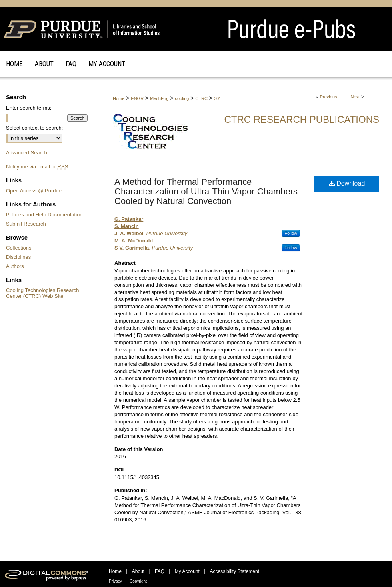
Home (119, 98)
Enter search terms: (29, 108)
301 (218, 98)
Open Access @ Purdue (34, 191)
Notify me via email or (37, 167)
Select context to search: (34, 128)
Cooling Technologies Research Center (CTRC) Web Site (43, 293)
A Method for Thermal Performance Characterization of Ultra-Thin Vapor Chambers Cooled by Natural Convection (206, 191)
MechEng (159, 98)
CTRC (201, 98)
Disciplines (18, 257)
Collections (19, 248)
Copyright (138, 581)
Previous (329, 97)
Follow (291, 233)
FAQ (160, 571)
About (138, 571)
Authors (15, 266)
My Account (187, 571)
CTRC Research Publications (302, 119)
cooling (182, 98)
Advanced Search (27, 153)
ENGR (137, 98)
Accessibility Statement (235, 571)
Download (347, 183)
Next (355, 97)
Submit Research (26, 224)
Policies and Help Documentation (44, 215)
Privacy (115, 581)
